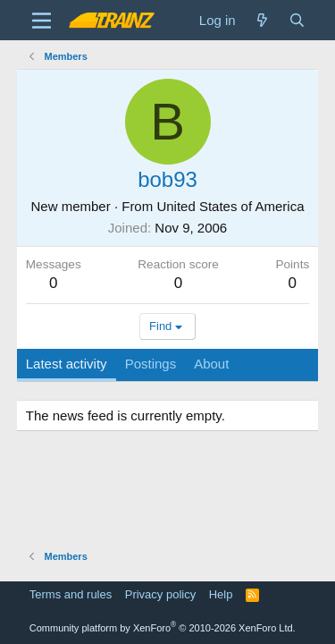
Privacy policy (160, 594)
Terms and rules (71, 594)
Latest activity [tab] (67, 364)
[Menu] (42, 21)
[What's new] (262, 20)
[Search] (297, 20)
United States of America (230, 206)
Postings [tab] (151, 364)
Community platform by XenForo (163, 628)
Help (221, 594)
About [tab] (211, 364)
